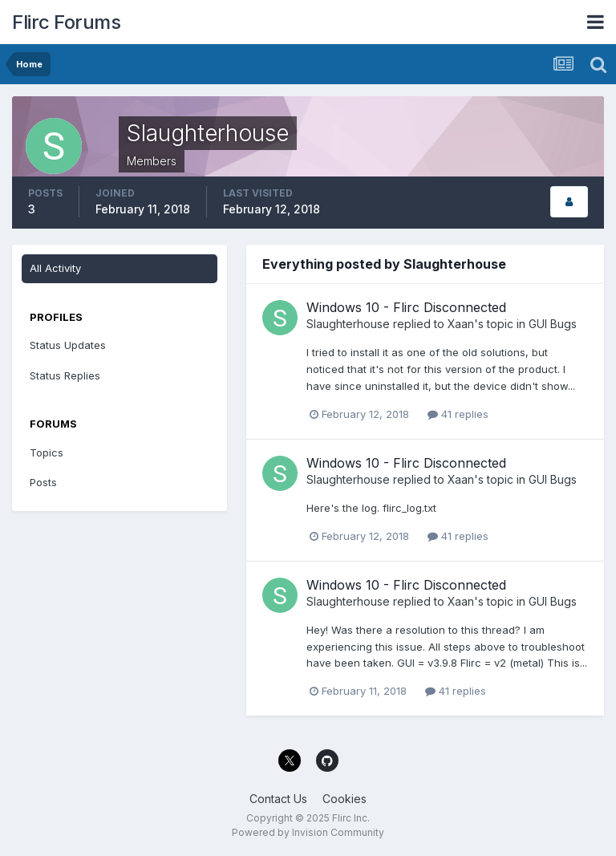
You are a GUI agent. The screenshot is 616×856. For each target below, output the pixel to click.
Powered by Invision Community (308, 832)
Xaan (461, 324)
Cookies (344, 799)
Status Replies (65, 375)
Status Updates (68, 345)
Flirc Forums (66, 22)
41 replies (458, 414)
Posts (43, 482)
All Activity (55, 268)
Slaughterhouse (348, 324)
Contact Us (278, 799)
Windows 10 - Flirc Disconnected (406, 307)
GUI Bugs (553, 324)
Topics (47, 452)
